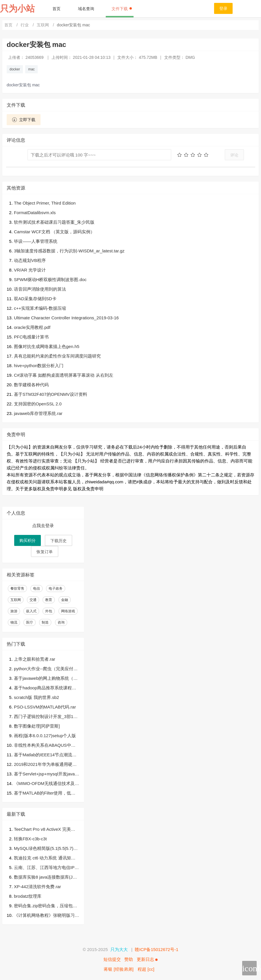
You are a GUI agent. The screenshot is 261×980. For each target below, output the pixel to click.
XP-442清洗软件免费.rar (38, 887)
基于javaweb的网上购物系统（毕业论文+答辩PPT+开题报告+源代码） (46, 679)
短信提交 (112, 959)
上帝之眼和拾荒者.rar (35, 659)
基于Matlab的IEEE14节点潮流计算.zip (45, 755)
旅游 (14, 611)
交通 (33, 600)
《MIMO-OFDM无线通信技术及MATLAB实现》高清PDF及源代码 (46, 784)
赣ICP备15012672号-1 (156, 949)
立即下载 (24, 120)
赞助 (129, 959)
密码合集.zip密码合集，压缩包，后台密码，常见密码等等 (45, 906)
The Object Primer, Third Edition (45, 203)
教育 (49, 600)
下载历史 (59, 541)
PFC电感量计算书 (31, 337)
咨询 (61, 622)
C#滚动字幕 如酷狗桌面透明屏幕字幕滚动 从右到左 (64, 375)
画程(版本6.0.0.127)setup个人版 (45, 736)
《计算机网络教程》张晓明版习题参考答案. (46, 916)
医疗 (30, 622)
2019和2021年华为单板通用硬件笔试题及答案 (45, 765)
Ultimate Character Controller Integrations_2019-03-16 (66, 318)
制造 (45, 622)
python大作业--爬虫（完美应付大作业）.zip (46, 669)
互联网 (43, 25)
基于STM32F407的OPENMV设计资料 (51, 394)
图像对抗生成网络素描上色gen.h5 (47, 346)
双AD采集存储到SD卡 (35, 299)
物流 (14, 622)
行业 (25, 25)
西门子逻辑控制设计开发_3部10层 (45, 717)
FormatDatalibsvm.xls (35, 213)
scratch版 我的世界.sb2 (36, 697)
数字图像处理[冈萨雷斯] (37, 726)
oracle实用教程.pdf (32, 327)
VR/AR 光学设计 (30, 270)
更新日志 (147, 959)
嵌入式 (31, 611)
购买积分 (28, 540)
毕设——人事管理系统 (36, 241)
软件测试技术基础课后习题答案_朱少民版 (54, 222)
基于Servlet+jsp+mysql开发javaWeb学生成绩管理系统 (46, 774)
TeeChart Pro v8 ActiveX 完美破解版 (45, 830)
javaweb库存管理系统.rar (38, 413)
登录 (223, 8)
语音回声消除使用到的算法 (40, 289)
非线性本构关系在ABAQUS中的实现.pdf (45, 746)
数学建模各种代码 (31, 385)
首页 (56, 9)
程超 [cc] (146, 969)
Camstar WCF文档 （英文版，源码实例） (54, 232)
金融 (65, 600)
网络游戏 (68, 611)
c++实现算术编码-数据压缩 (40, 308)
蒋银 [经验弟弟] (119, 969)
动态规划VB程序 (30, 260)
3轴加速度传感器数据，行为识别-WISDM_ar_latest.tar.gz (69, 251)
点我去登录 (43, 525)
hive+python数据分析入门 (39, 366)
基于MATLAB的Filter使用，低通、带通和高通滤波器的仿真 (42, 794)
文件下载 (122, 9)
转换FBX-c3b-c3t (30, 839)
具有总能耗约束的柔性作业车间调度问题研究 (57, 356)
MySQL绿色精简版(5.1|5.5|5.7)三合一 (46, 849)
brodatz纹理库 (28, 896)
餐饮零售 (17, 589)
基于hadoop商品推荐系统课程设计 (45, 688)
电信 (36, 589)
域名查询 (86, 9)
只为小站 (17, 9)
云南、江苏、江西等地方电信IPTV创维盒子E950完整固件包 (45, 868)
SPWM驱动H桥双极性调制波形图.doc (50, 279)
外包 (49, 611)
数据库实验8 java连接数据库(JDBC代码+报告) (46, 878)
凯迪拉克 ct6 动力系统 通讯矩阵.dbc (46, 858)
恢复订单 (45, 552)
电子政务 (56, 589)
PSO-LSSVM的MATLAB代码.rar (45, 707)
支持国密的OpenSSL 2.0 (38, 404)
